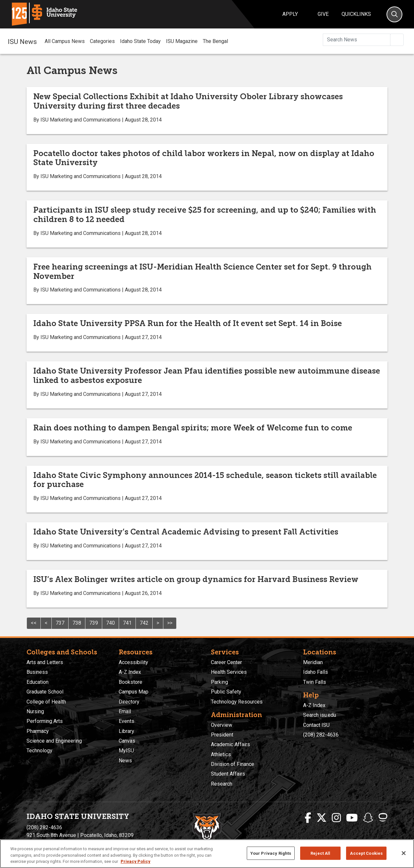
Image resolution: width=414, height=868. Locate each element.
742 (144, 623)
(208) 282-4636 (321, 735)
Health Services (229, 672)
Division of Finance (233, 764)
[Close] (404, 853)
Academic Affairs (230, 744)
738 (77, 623)
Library (126, 731)
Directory (129, 702)
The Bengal (215, 41)
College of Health (46, 702)
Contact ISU (316, 725)
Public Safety (226, 692)
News (125, 761)
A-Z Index (130, 672)
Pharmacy (38, 731)
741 (127, 623)
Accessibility (133, 662)
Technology (39, 751)
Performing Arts (45, 721)
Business (37, 672)
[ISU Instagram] (336, 818)
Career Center (226, 662)
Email (125, 711)
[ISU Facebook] (308, 818)
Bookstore (131, 682)
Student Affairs (228, 774)
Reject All (320, 853)
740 (110, 623)
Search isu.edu (320, 715)
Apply (290, 14)
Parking (219, 682)
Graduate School (45, 692)
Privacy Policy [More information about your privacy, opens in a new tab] (136, 861)
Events (126, 721)
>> (170, 623)
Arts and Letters (45, 662)
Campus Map (134, 692)
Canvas (127, 741)
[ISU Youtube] (352, 818)
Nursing (35, 711)
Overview (222, 725)
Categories (102, 41)
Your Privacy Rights (271, 853)
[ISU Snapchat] (368, 818)
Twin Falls (315, 682)
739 (94, 623)
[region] (207, 854)
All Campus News (65, 41)
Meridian (313, 662)
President (222, 735)
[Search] (394, 14)
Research (222, 784)
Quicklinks (356, 14)
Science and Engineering (54, 741)
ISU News (22, 41)
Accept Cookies (366, 853)
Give (323, 14)
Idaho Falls (316, 672)
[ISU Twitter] (321, 818)
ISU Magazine (182, 41)
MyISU (126, 751)
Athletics (221, 754)
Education (38, 682)
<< (34, 623)
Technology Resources (237, 702)
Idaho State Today (140, 41)
